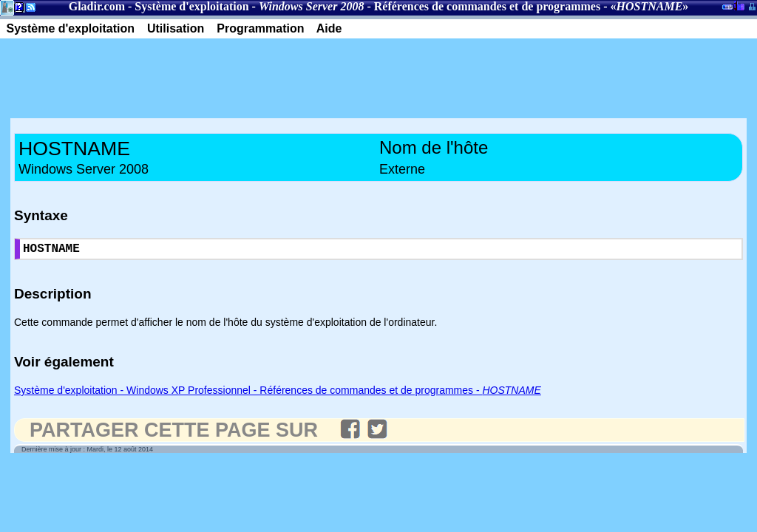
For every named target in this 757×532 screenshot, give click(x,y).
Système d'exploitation (191, 6)
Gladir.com (97, 6)
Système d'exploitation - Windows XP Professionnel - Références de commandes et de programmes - (278, 393)
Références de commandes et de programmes (487, 6)
